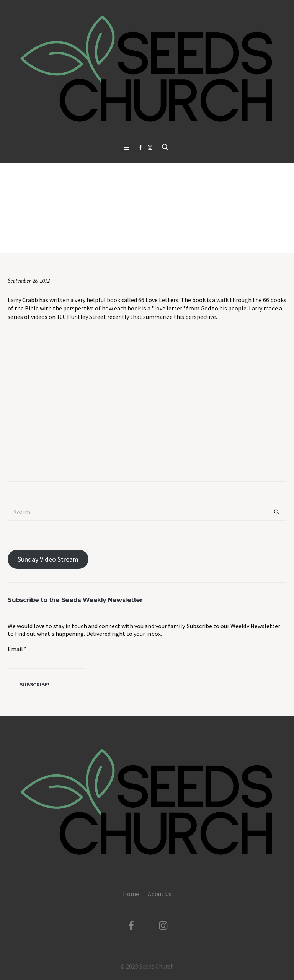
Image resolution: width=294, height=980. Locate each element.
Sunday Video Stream (48, 559)
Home (44, 237)
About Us (160, 894)
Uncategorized (72, 237)
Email (17, 649)
